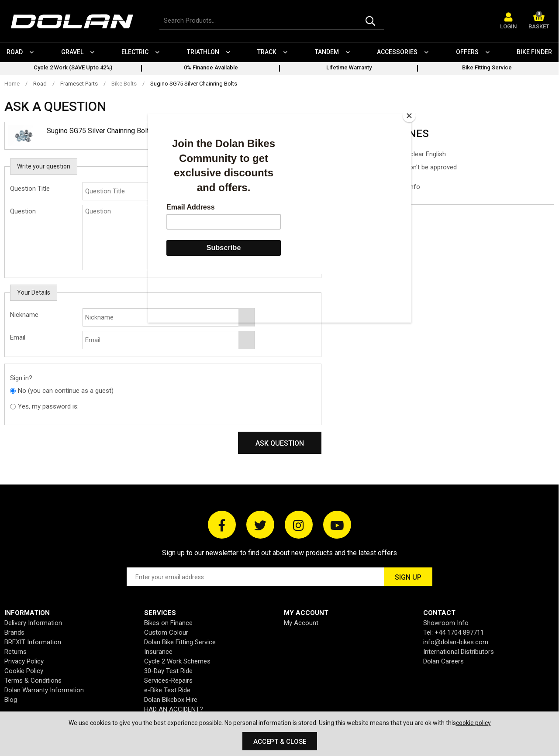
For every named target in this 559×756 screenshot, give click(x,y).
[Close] (409, 116)
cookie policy (473, 723)
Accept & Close (280, 742)
